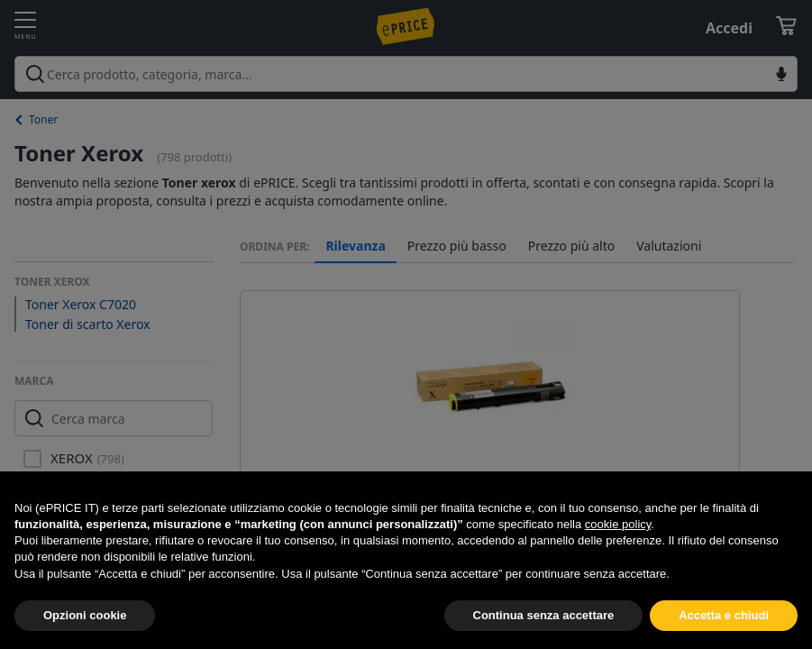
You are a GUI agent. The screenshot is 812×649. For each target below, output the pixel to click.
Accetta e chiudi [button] (724, 615)
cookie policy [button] (618, 524)
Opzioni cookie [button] (85, 615)
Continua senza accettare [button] (544, 615)
